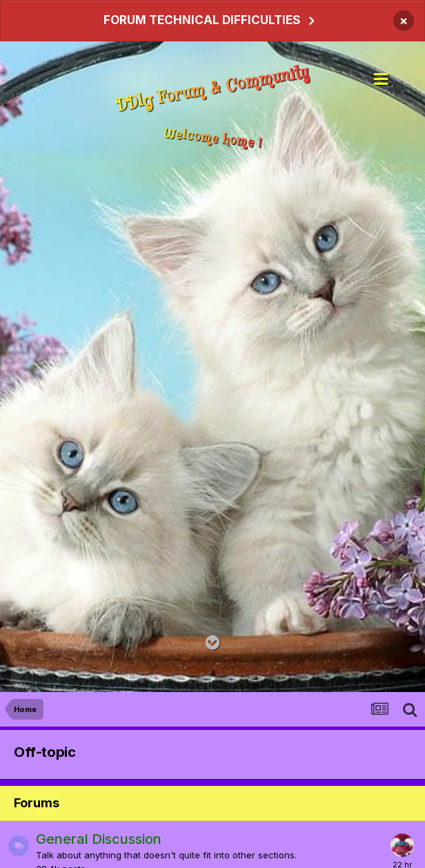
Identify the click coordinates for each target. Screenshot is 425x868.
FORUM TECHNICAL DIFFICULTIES (202, 20)
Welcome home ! (213, 138)
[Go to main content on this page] (213, 643)
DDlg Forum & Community (212, 90)
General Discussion (99, 839)
